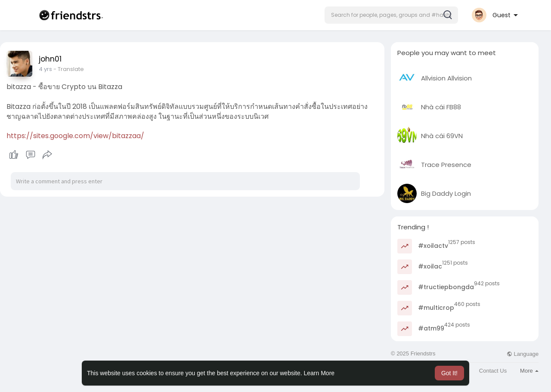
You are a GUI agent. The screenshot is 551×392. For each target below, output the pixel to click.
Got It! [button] (449, 373)
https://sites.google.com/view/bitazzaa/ (75, 136)
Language (523, 354)
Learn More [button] (319, 373)
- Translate (68, 69)
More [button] (529, 371)
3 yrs (45, 69)
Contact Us (493, 371)
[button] (391, 15)
